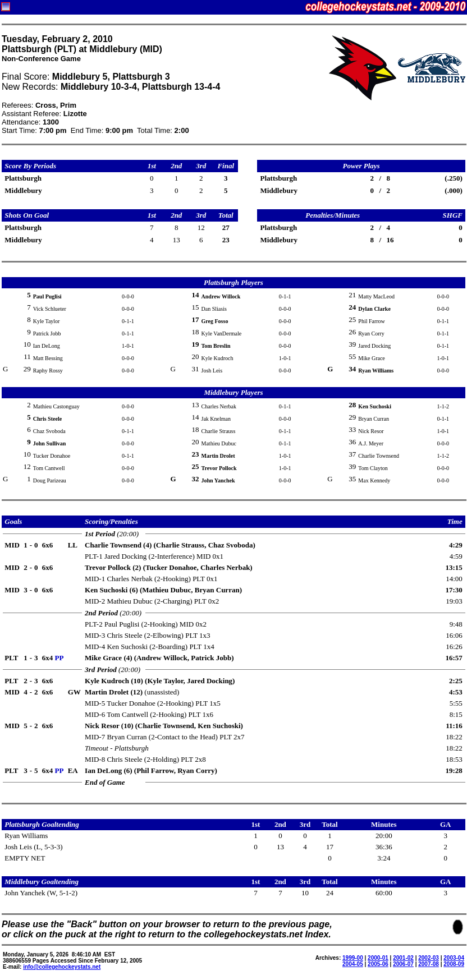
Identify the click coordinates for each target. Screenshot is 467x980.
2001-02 (403, 958)
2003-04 (454, 958)
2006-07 (403, 964)
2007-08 (429, 964)
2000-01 (378, 958)
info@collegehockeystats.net (62, 967)
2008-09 (454, 964)
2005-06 (378, 964)
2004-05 (353, 964)
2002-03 (429, 958)
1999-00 (353, 958)
